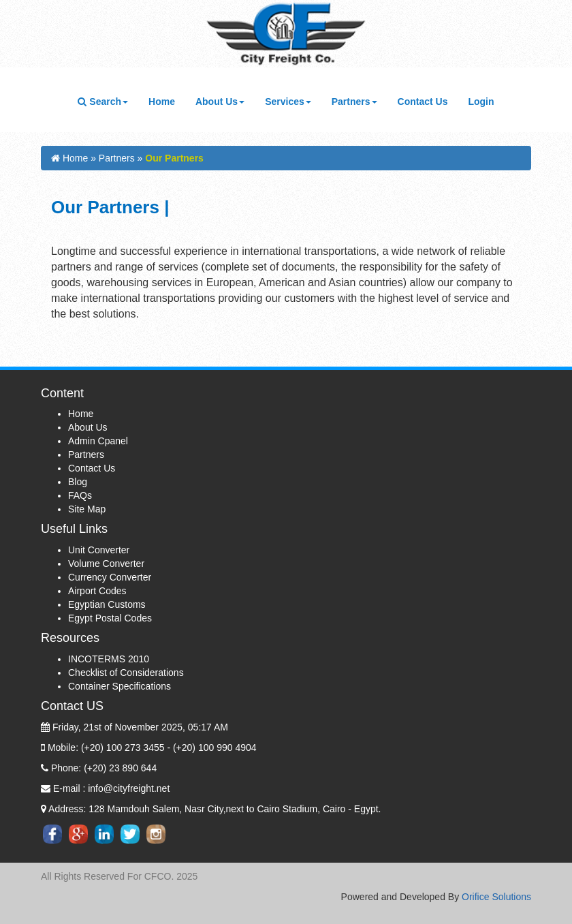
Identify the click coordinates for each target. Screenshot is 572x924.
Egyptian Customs (107, 604)
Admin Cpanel (98, 441)
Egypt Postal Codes (110, 618)
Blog (78, 482)
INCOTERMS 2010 (109, 659)
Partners (86, 455)
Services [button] (288, 102)
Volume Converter (106, 564)
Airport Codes (97, 591)
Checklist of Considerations (126, 673)
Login (481, 102)
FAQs (80, 495)
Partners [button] (354, 102)
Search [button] (103, 102)
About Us (88, 427)
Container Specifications (120, 686)
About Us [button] (220, 102)
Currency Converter (110, 577)
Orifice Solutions (496, 897)
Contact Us (428, 101)
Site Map (87, 509)
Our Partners (174, 158)
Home (167, 101)
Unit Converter (99, 550)
